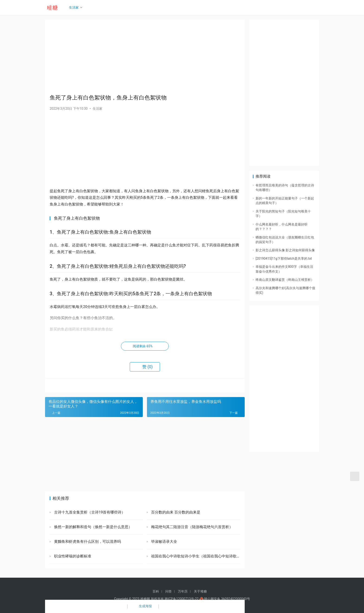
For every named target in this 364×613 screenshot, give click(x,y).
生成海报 (142, 606)
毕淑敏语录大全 (164, 542)
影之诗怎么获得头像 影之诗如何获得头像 (285, 250)
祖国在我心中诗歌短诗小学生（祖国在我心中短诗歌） (195, 556)
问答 (169, 591)
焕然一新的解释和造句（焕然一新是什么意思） (93, 527)
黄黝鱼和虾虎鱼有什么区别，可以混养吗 (87, 542)
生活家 (75, 7)
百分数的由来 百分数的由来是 (175, 512)
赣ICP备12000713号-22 (182, 599)
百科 (156, 591)
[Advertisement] (145, 57)
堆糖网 (145, 599)
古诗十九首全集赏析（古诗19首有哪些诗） (89, 512)
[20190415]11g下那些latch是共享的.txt (284, 258)
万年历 (183, 591)
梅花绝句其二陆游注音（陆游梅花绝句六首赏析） (192, 527)
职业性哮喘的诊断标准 (72, 556)
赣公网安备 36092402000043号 (225, 599)
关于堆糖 (200, 591)
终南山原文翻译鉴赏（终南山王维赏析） (285, 280)
